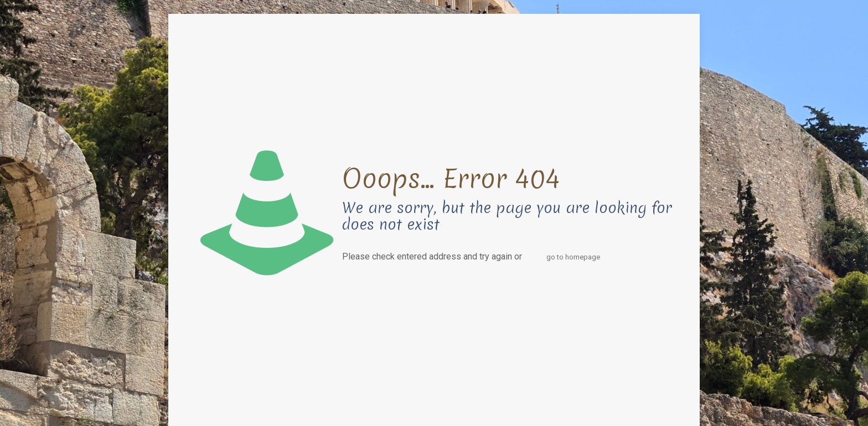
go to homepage (573, 257)
